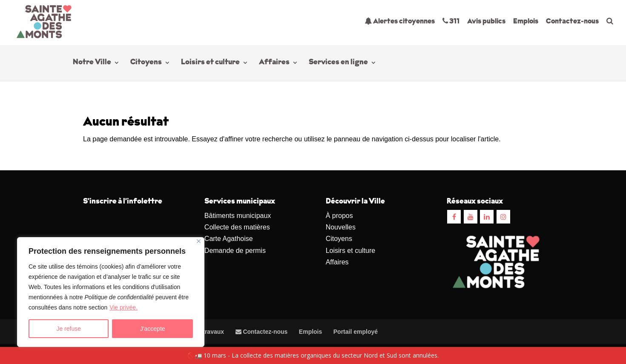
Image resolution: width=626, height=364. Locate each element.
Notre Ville (92, 64)
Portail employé (356, 332)
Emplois (526, 21)
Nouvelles (341, 227)
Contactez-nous (572, 21)
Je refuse (69, 329)
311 (451, 21)
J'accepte (153, 329)
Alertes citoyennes (400, 21)
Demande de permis (235, 251)
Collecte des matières (237, 227)
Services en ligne (338, 64)
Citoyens (146, 64)
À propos (339, 216)
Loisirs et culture (210, 64)
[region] (111, 292)
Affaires (274, 64)
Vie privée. (123, 307)
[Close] (199, 241)
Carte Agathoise (229, 239)
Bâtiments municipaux (238, 216)
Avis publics (486, 21)
